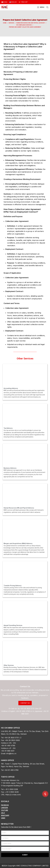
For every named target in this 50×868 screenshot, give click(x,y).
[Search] (47, 7)
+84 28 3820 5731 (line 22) (31, 709)
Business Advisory (10, 468)
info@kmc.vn (11, 754)
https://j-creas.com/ (13, 795)
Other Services (25, 359)
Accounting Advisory (11, 388)
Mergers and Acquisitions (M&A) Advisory (18, 543)
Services (11, 23)
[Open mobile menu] (41, 7)
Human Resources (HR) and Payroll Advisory (31, 23)
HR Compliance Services (24, 25)
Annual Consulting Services (13, 625)
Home (5, 23)
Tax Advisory (8, 428)
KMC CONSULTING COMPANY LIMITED (32, 866)
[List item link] (25, 805)
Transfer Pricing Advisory (12, 586)
